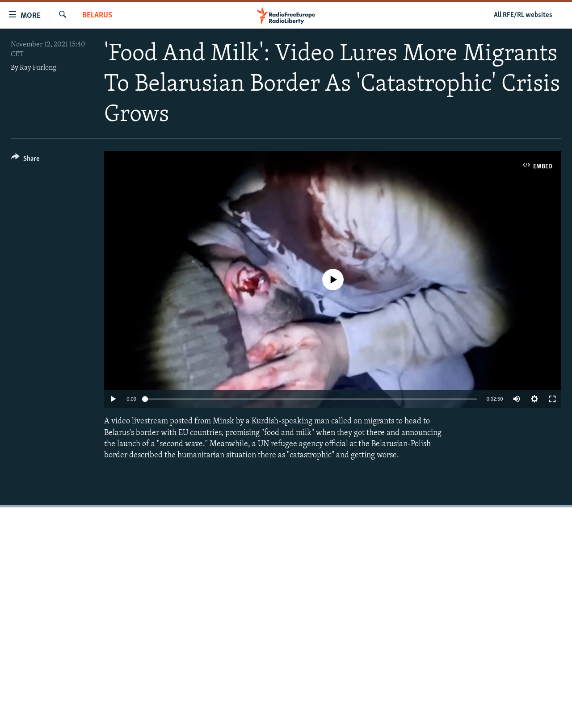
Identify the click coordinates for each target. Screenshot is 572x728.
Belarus (97, 15)
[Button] (25, 160)
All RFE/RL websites (523, 15)
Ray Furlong (38, 68)
